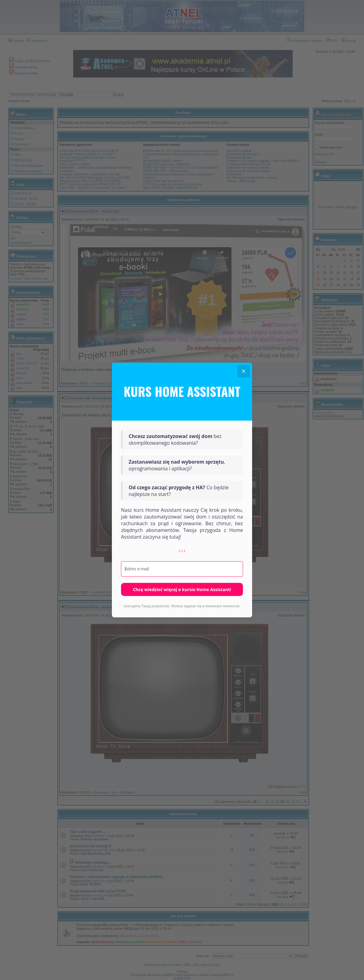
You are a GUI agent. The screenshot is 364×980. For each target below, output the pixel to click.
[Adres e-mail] (182, 569)
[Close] (244, 371)
